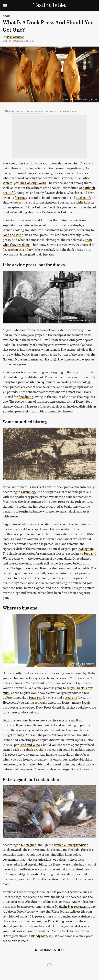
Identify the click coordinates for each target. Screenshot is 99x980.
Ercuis (86, 702)
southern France (30, 511)
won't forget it (64, 769)
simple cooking (68, 163)
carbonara (66, 173)
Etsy (77, 683)
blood (44, 578)
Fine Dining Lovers (61, 921)
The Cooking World (32, 183)
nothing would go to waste (21, 874)
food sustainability (33, 864)
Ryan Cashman (15, 37)
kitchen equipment (42, 382)
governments (12, 859)
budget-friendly (13, 735)
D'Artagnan (85, 549)
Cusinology (83, 382)
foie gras (20, 197)
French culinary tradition (71, 845)
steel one (71, 697)
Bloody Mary (40, 936)
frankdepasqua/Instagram (83, 664)
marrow (55, 578)
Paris (6, 539)
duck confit (84, 197)
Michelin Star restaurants (72, 906)
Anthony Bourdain (53, 220)
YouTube (67, 931)
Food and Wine (13, 235)
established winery (71, 330)
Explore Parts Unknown (58, 212)
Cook (6, 16)
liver (43, 568)
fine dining (26, 397)
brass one (36, 697)
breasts (28, 568)
